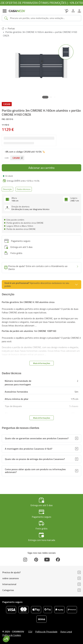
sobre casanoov (11, 578)
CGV (30, 632)
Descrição (7, 189)
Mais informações (42, 363)
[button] (45, 97)
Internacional (9, 584)
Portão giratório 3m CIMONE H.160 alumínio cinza (28, 302)
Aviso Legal (66, 632)
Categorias (8, 590)
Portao (11, 28)
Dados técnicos (24, 189)
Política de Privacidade (46, 632)
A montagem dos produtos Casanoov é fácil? (29, 449)
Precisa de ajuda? (11, 572)
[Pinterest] (36, 560)
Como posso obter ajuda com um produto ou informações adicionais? (35, 471)
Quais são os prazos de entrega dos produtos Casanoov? (35, 459)
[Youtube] (47, 560)
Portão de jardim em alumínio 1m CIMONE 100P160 (29, 331)
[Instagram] (25, 560)
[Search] (44, 18)
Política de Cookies (12, 635)
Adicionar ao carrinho (41, 168)
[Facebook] (58, 560)
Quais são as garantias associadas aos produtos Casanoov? (37, 438)
